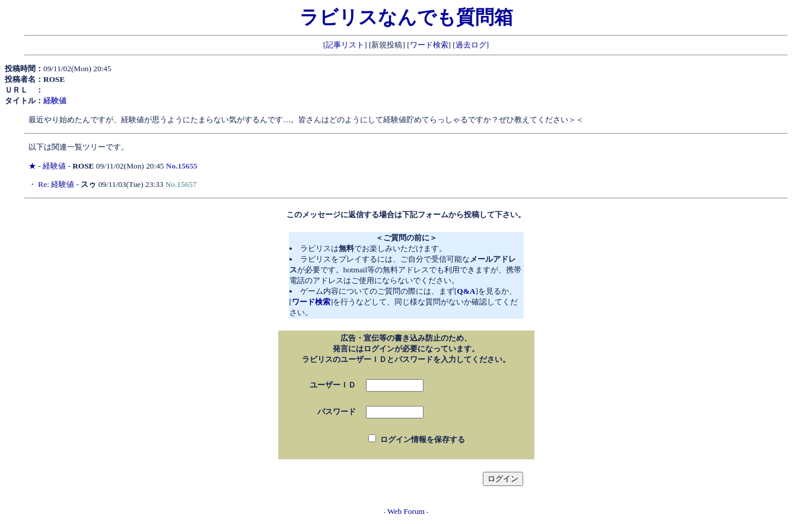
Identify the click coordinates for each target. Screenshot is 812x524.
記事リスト (345, 45)
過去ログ (471, 45)
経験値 (54, 166)
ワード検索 (429, 45)
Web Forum (406, 511)
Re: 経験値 (56, 184)
